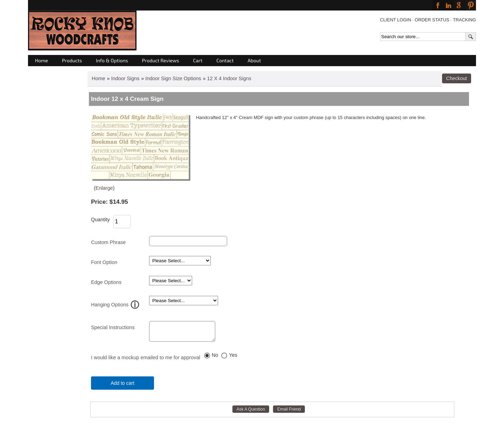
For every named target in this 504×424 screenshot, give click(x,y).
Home (41, 60)
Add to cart (122, 386)
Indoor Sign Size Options (173, 78)
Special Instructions (113, 327)
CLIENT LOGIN (396, 20)
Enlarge (104, 188)
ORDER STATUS (432, 20)
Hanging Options (110, 305)
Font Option (104, 262)
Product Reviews (161, 60)
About (254, 60)
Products (72, 60)
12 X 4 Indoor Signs (229, 78)
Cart (198, 60)
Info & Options (112, 60)
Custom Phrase (108, 242)
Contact (225, 60)
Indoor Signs (125, 78)
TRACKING (464, 20)
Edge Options (106, 282)
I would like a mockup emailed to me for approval (146, 361)
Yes (233, 358)
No (215, 358)
